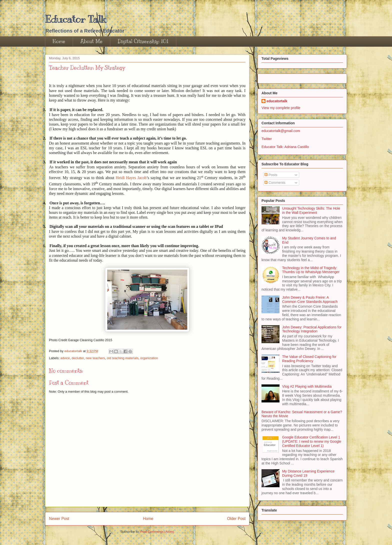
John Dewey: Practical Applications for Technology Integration (312, 329)
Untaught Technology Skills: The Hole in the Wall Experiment (311, 210)
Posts (271, 175)
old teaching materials (122, 358)
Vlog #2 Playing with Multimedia (307, 386)
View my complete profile (281, 108)
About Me (91, 41)
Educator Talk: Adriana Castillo (285, 147)
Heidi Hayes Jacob (131, 178)
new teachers (95, 358)
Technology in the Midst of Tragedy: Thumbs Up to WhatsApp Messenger (311, 270)
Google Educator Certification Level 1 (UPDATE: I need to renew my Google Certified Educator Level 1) (312, 441)
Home (59, 41)
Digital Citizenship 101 (143, 41)
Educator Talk (75, 19)
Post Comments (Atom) (157, 532)
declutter (78, 358)
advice (65, 358)
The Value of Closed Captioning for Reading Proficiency (309, 359)
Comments (275, 183)
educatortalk (277, 101)
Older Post (236, 519)
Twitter (267, 139)
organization (149, 358)
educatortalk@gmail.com (281, 131)
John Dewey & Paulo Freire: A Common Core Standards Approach (310, 300)
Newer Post (59, 519)
